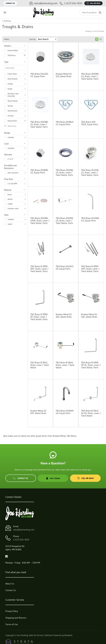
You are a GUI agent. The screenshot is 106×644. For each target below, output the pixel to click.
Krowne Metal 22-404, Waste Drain (89, 316)
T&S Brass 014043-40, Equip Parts (65, 267)
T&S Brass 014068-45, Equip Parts (90, 219)
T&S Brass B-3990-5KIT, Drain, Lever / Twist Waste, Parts (90, 269)
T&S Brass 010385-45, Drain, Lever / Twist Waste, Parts (90, 76)
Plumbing (7, 21)
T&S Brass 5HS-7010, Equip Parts (90, 123)
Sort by (33, 39)
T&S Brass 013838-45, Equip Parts (39, 171)
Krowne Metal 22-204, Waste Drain (64, 316)
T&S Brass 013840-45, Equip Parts (65, 123)
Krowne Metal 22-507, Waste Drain (39, 412)
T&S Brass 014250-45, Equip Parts (39, 75)
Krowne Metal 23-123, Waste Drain (64, 75)
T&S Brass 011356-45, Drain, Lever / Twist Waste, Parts (90, 172)
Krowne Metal (13, 50)
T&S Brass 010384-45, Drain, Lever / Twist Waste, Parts (65, 172)
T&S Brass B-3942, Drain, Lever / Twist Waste (40, 365)
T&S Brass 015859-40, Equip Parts (65, 412)
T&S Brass (12, 55)
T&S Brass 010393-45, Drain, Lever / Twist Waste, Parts (65, 221)
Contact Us (10, 3)
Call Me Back (93, 3)
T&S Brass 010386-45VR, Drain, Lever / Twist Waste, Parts (40, 221)
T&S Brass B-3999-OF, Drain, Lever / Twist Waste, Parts (39, 317)
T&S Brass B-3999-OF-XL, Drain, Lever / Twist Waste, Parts (91, 365)
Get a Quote (53, 478)
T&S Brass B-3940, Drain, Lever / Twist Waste (65, 365)
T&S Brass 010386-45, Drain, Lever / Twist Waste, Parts (39, 124)
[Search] (92, 12)
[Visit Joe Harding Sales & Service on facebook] (7, 556)
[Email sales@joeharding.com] (43, 3)
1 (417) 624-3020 (21, 540)
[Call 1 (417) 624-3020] (71, 3)
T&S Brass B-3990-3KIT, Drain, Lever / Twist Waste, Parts (39, 269)
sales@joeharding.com (24, 530)
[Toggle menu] (5, 12)
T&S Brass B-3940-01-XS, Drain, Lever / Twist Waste (91, 413)
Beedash (68, 635)
